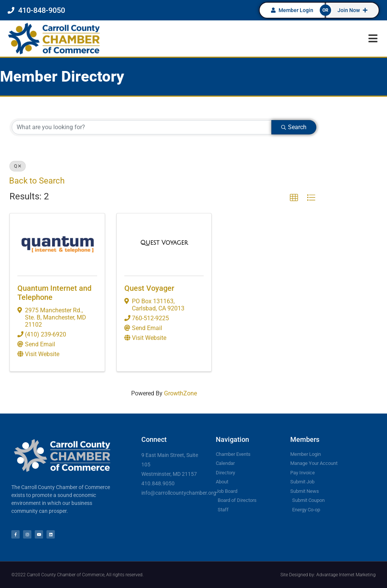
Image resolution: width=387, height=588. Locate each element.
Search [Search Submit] (294, 127)
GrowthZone (180, 393)
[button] (373, 38)
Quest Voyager (149, 288)
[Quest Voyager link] (164, 243)
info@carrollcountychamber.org (179, 493)
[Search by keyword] (142, 127)
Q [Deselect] (18, 166)
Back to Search (37, 181)
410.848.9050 (158, 483)
